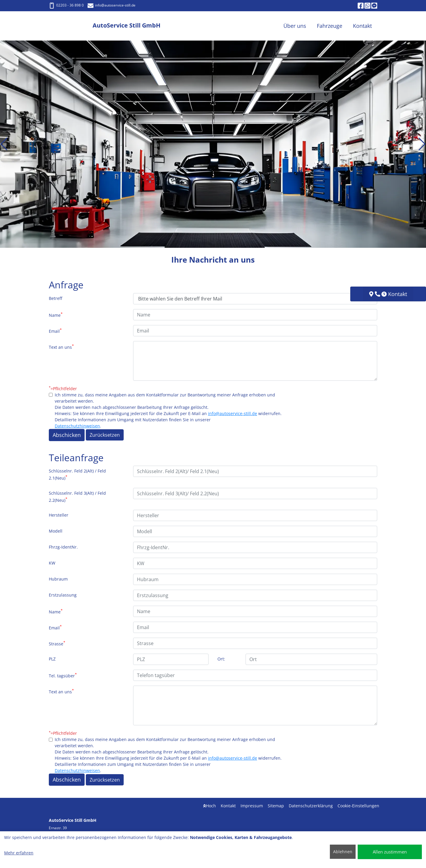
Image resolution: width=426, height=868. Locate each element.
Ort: (221, 659)
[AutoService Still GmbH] (71, 26)
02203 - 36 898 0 (66, 5)
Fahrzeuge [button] (330, 26)
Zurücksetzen (105, 435)
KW (52, 563)
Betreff (55, 298)
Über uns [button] (295, 26)
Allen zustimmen (390, 852)
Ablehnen (343, 852)
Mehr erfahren (19, 853)
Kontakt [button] (362, 26)
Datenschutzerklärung (311, 806)
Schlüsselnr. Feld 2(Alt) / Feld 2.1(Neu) (77, 474)
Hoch (210, 806)
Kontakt (228, 806)
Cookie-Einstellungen (358, 806)
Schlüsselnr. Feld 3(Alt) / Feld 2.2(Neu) (77, 497)
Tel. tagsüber (63, 675)
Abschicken (67, 435)
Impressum (252, 806)
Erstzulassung (63, 595)
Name (56, 315)
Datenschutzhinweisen (77, 426)
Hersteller (59, 515)
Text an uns (61, 347)
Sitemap (276, 806)
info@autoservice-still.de (233, 413)
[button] (4, 144)
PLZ (52, 659)
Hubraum (58, 579)
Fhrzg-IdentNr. (63, 547)
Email (55, 331)
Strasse (57, 643)
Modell (56, 531)
